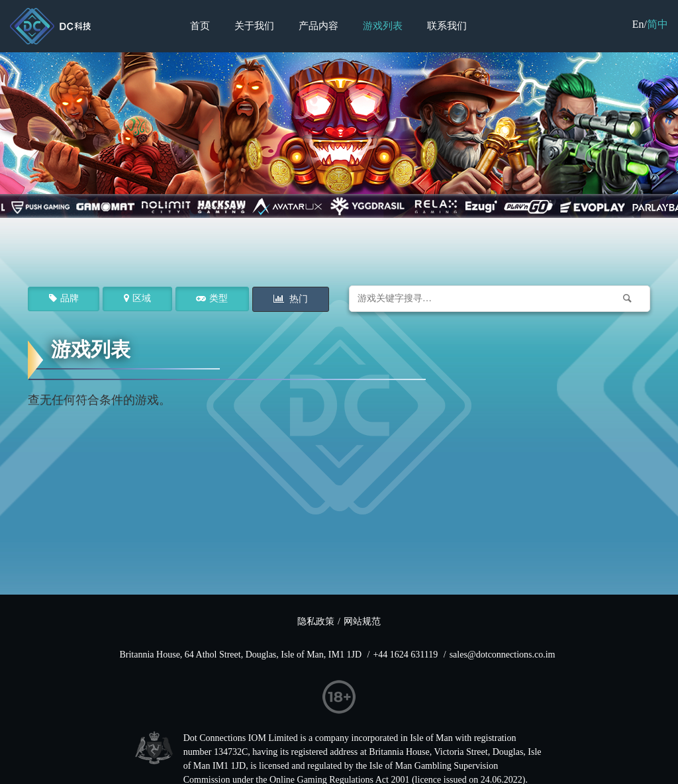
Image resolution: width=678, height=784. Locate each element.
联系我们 (447, 26)
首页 (200, 26)
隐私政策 (316, 621)
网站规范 (362, 621)
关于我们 (254, 26)
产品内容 (318, 26)
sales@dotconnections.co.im (503, 655)
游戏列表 (383, 26)
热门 (298, 299)
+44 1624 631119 (405, 655)
